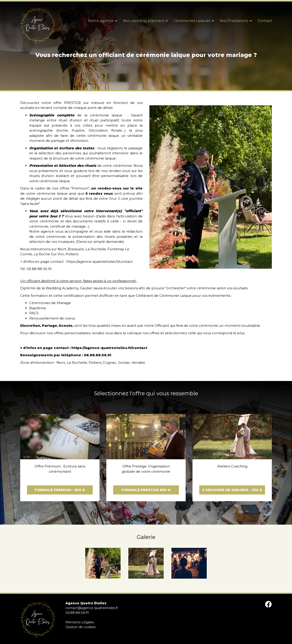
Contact (265, 21)
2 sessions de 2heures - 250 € (232, 490)
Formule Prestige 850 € (146, 490)
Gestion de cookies (81, 627)
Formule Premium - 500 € (60, 490)
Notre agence (101, 21)
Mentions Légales (80, 622)
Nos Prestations (234, 21)
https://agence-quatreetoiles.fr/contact (99, 262)
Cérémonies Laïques (192, 21)
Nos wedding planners (144, 21)
